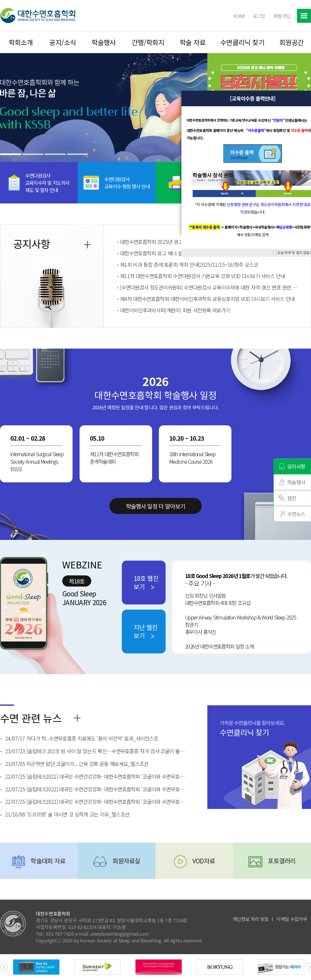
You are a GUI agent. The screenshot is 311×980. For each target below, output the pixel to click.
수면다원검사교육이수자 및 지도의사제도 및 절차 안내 (47, 183)
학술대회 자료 (48, 861)
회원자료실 (126, 861)
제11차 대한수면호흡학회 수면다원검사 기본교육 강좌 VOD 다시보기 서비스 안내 (202, 276)
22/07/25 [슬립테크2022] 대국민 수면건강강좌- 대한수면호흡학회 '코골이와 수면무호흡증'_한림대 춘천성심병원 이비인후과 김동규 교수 (96, 802)
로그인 (259, 16)
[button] (11, 154)
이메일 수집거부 (292, 919)
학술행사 (104, 42)
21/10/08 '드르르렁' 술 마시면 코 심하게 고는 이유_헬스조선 (67, 814)
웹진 (292, 498)
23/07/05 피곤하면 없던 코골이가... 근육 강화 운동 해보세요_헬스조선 (77, 764)
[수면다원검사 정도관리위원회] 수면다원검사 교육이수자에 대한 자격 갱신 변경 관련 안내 (209, 287)
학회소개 (21, 42)
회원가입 (282, 16)
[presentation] (4, 967)
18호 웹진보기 (146, 582)
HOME (239, 16)
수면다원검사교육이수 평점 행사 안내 (127, 183)
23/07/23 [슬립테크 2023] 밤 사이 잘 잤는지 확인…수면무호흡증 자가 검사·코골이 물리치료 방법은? (96, 751)
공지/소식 (63, 42)
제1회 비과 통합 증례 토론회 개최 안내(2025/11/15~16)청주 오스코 (189, 265)
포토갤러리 (282, 861)
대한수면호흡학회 (38, 16)
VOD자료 (204, 861)
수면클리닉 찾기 (242, 42)
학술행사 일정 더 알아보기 (155, 506)
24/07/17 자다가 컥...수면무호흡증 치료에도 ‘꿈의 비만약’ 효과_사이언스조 (82, 738)
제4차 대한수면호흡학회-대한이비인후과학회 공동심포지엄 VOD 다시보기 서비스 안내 (207, 299)
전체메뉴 (304, 16)
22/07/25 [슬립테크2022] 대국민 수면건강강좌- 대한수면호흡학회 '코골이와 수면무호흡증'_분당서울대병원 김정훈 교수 (96, 777)
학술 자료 (193, 42)
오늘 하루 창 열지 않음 (293, 252)
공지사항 (296, 466)
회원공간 (292, 42)
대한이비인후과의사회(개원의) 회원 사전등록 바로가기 (175, 310)
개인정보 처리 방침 (250, 919)
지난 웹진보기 (146, 631)
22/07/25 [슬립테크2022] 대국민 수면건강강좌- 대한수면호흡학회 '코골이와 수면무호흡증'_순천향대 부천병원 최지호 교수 (96, 789)
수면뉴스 (296, 514)
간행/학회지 (148, 42)
